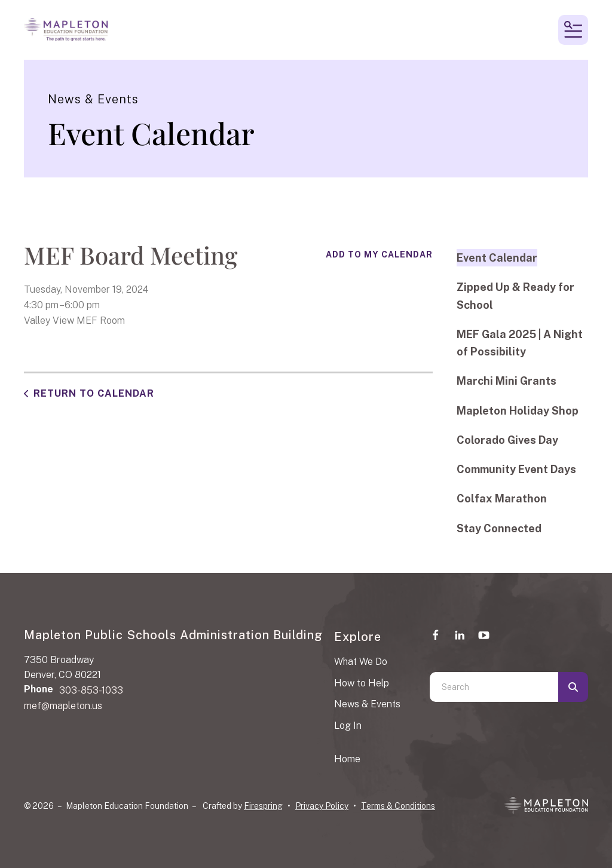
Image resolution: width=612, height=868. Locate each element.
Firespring (263, 806)
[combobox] (494, 687)
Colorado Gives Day (507, 440)
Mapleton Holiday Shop (518, 411)
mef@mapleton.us (63, 706)
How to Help (362, 683)
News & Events (367, 704)
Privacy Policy (322, 806)
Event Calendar (497, 258)
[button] (573, 30)
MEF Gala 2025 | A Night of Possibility (520, 343)
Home (347, 759)
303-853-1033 (91, 690)
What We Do (361, 662)
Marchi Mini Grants (507, 381)
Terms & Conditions (398, 806)
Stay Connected (499, 528)
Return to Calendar (94, 393)
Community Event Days (516, 469)
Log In (348, 726)
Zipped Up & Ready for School (515, 296)
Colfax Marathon (502, 499)
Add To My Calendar (379, 254)
